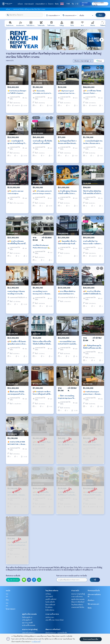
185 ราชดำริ (49, 596)
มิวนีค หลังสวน (50, 610)
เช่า (7, 596)
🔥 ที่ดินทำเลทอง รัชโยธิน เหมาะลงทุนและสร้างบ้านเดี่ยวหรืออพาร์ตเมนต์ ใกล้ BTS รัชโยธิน (16, 393)
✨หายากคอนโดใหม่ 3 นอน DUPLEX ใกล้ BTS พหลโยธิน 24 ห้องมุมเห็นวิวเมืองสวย (67, 343)
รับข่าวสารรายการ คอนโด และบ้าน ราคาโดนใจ (72, 576)
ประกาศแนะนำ (29, 4)
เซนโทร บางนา (50, 617)
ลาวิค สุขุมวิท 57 (27, 620)
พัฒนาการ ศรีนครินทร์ (53, 629)
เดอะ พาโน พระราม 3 (29, 633)
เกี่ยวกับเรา (91, 600)
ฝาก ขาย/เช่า (85, 4)
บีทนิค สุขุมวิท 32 (27, 617)
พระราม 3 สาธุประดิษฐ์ (30, 629)
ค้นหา (100, 15)
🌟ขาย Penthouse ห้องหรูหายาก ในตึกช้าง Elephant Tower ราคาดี (17, 92)
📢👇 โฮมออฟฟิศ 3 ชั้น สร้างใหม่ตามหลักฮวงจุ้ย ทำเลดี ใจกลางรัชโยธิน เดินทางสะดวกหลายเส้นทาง (67, 243)
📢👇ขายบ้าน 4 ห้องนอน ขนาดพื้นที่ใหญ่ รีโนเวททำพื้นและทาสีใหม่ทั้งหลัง (17, 243)
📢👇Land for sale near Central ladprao (16, 193)
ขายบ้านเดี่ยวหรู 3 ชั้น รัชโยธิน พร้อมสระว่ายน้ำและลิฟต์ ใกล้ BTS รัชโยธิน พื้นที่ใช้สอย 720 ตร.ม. (42, 143)
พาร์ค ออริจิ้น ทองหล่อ (29, 625)
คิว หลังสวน (49, 607)
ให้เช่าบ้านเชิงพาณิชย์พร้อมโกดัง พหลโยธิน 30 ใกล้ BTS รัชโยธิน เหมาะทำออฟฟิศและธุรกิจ (93, 193)
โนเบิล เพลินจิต (50, 602)
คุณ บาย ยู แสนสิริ (27, 623)
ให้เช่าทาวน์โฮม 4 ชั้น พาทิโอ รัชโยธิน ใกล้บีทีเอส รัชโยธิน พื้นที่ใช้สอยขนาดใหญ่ (42, 343)
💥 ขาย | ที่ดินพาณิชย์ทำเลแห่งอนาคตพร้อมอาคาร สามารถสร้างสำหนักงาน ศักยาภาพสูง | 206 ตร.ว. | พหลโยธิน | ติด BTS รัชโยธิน (68, 293)
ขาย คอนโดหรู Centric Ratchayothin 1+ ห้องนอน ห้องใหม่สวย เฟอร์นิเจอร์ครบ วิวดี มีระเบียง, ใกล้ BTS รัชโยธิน (42, 293)
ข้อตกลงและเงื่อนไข (94, 590)
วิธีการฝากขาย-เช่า (93, 604)
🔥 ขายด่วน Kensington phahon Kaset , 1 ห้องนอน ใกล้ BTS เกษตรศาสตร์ (92, 393)
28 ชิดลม (48, 594)
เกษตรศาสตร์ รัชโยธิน (78, 607)
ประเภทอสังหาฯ (41, 4)
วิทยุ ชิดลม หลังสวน (52, 590)
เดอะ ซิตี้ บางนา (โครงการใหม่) (55, 620)
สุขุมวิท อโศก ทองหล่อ (29, 614)
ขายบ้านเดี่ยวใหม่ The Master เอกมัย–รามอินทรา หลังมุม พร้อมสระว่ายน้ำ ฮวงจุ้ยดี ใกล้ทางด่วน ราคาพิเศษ (92, 243)
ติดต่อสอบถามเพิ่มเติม (13, 576)
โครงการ (51, 4)
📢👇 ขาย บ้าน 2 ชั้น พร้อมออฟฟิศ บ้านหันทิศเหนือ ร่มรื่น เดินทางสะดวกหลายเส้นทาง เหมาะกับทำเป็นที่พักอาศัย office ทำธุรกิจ (93, 293)
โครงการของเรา (11, 609)
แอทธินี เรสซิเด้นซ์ (51, 599)
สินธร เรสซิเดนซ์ (50, 605)
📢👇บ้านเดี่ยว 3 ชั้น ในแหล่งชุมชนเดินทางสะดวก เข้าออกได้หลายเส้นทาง (17, 343)
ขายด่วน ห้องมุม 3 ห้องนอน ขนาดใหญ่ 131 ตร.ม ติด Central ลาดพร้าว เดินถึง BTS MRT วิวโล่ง (16, 293)
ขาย (7, 594)
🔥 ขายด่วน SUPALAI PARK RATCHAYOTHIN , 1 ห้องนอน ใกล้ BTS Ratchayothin (17, 443)
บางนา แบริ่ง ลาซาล (52, 614)
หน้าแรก (20, 4)
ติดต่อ (57, 4)
